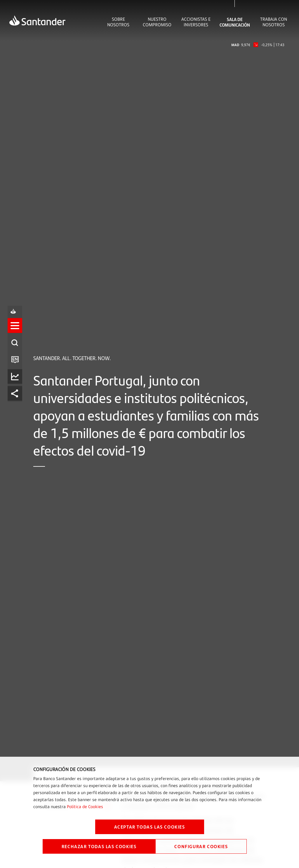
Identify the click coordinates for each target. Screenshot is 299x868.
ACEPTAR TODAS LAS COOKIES (150, 827)
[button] (17, 408)
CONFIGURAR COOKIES (201, 846)
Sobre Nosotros (118, 22)
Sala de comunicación (235, 22)
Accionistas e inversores (196, 22)
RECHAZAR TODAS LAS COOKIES (99, 846)
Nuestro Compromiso (157, 22)
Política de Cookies (85, 807)
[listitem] (17, 408)
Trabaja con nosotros (274, 22)
